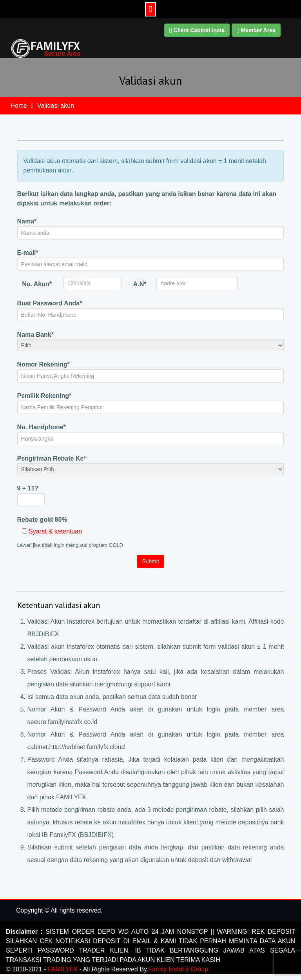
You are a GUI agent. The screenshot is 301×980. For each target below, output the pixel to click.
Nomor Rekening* (44, 364)
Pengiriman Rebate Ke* (52, 458)
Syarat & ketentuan (55, 531)
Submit (150, 561)
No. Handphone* (42, 427)
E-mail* (28, 253)
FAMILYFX (64, 969)
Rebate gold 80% (42, 520)
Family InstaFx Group (178, 969)
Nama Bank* (35, 335)
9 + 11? (28, 488)
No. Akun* (37, 284)
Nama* (27, 221)
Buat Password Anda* (50, 303)
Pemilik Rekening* (44, 396)
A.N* (140, 284)
